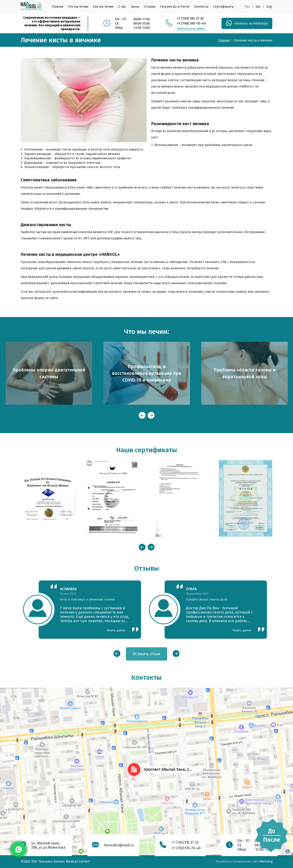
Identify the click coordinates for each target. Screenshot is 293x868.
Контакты (201, 7)
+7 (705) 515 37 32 (190, 18)
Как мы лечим (103, 7)
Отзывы (150, 7)
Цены (135, 7)
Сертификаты (223, 7)
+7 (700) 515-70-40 (191, 23)
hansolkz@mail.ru (119, 845)
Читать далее (116, 630)
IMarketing (266, 861)
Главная (57, 7)
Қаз (258, 7)
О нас (122, 7)
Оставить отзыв (146, 654)
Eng (269, 7)
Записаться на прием (191, 28)
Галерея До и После (175, 7)
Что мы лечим (78, 7)
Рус (247, 7)
